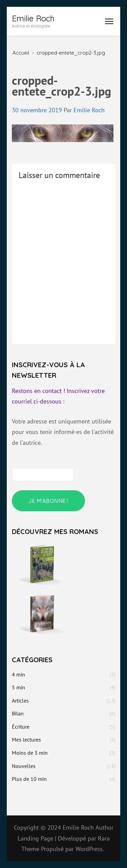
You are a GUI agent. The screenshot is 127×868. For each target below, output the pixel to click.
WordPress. (90, 849)
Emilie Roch (33, 18)
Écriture (21, 727)
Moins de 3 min (30, 753)
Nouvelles (24, 766)
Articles (20, 701)
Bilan (18, 713)
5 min (18, 687)
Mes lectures (26, 739)
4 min (18, 674)
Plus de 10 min (29, 779)
